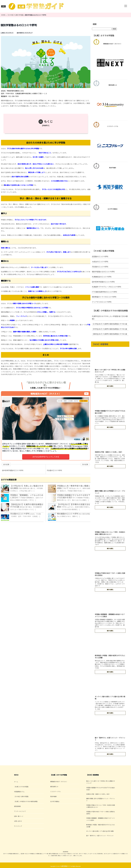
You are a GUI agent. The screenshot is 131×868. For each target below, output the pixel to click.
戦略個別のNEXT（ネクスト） (59, 782)
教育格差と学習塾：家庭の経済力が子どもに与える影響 (101, 826)
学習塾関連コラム (19, 792)
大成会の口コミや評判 (100, 261)
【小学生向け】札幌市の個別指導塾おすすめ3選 (109, 324)
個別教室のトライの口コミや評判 (104, 297)
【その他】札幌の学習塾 (21, 796)
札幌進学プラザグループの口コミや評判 (106, 287)
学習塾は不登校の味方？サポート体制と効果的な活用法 (101, 813)
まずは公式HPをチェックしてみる (46, 457)
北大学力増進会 (55, 801)
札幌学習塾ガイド (66, 866)
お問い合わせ (18, 821)
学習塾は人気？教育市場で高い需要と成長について (74, 487)
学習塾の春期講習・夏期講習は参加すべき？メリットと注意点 (101, 819)
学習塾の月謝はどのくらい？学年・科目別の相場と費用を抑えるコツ (110, 533)
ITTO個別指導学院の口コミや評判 (104, 292)
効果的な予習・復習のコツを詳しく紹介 (108, 452)
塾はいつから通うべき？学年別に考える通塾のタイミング (101, 782)
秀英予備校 (53, 796)
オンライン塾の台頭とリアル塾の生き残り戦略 (100, 831)
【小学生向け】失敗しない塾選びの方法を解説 (27, 487)
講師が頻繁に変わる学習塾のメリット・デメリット (101, 799)
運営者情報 (17, 806)
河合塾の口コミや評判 (20, 514)
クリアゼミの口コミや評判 (102, 302)
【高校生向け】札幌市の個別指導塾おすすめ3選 (27, 506)
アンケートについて (20, 811)
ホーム (16, 782)
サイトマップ (18, 826)
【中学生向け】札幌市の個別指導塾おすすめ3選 (109, 329)
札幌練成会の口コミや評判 (102, 277)
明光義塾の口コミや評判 (68, 514)
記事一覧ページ (19, 816)
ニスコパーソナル (55, 791)
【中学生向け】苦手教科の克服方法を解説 (74, 506)
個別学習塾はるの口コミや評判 (103, 272)
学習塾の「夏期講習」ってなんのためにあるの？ (27, 496)
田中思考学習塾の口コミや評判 (103, 282)
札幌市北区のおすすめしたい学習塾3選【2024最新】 (110, 318)
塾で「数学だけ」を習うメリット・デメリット (100, 836)
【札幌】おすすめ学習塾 (21, 787)
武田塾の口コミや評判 (100, 256)
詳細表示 (46, 125)
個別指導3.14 (54, 786)
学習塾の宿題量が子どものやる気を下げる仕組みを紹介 (74, 496)
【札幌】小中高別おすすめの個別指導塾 (26, 801)
